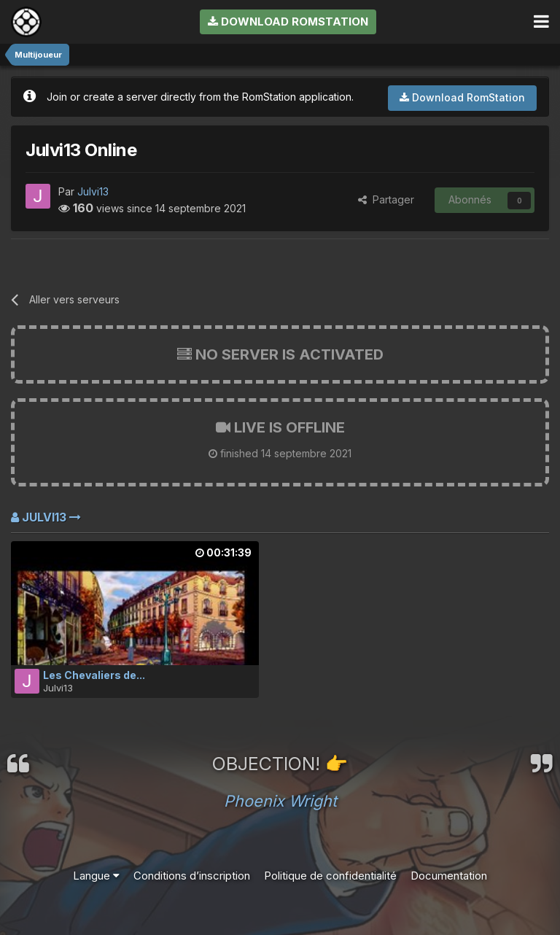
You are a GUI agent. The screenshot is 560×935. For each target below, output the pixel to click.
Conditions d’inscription (192, 876)
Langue (96, 876)
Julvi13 (93, 191)
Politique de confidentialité (330, 876)
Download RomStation (288, 22)
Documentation (449, 876)
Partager (386, 199)
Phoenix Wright (280, 801)
